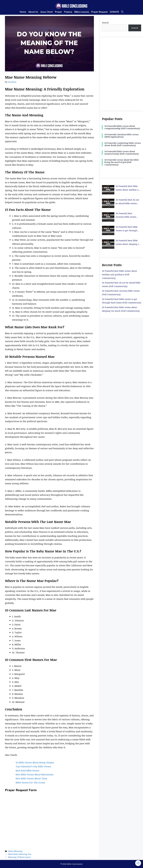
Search (105, 23)
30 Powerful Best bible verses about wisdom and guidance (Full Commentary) (119, 274)
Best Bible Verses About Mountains (35, 774)
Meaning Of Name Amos (19, 857)
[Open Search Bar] (122, 12)
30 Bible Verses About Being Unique (35, 762)
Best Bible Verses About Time (31, 778)
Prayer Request (99, 12)
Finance (68, 12)
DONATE (114, 12)
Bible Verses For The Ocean (30, 783)
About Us (33, 12)
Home (23, 12)
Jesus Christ (47, 12)
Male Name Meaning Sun (20, 854)
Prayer (58, 12)
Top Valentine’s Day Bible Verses (33, 766)
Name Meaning (15, 851)
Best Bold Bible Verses (27, 771)
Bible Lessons (82, 12)
